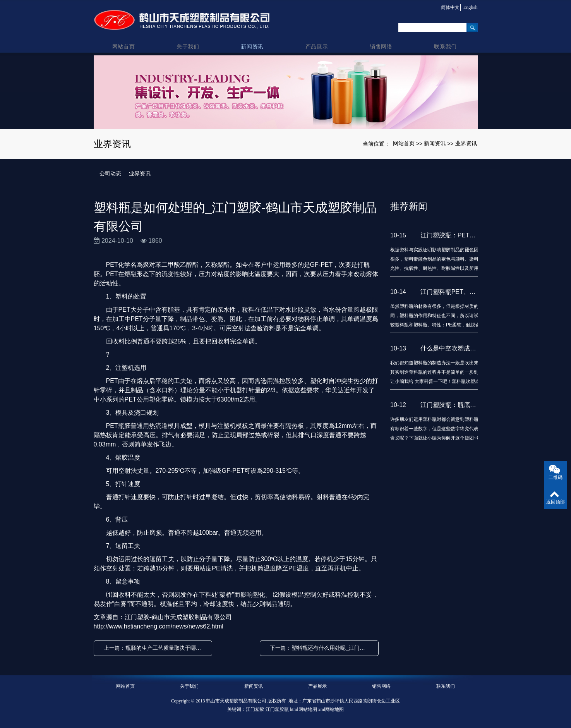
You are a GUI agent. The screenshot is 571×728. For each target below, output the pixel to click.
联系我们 (445, 39)
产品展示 (318, 39)
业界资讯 (466, 143)
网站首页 (126, 39)
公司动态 (110, 173)
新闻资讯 (253, 39)
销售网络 (382, 39)
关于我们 (189, 39)
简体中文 (448, 7)
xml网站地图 (331, 709)
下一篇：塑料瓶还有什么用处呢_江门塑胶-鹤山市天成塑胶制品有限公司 (321, 648)
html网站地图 (304, 709)
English (471, 7)
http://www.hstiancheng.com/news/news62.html (159, 626)
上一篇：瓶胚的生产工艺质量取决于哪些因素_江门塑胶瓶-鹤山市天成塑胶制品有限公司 (155, 648)
